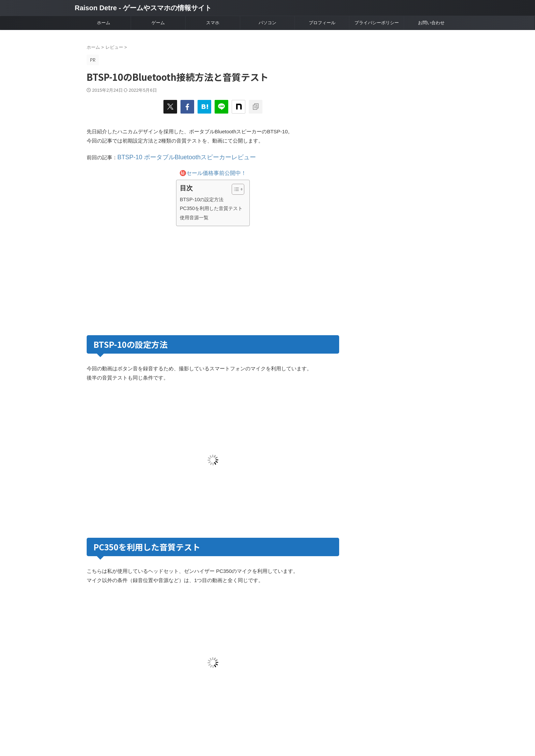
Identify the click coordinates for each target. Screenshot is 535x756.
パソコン (267, 23)
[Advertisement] (149, 278)
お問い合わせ (431, 23)
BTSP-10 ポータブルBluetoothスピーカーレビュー (175, 157)
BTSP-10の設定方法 (202, 198)
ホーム (104, 23)
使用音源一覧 (194, 216)
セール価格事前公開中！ (216, 171)
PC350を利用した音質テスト (211, 207)
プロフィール (322, 23)
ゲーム (158, 23)
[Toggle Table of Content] (235, 188)
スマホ (213, 23)
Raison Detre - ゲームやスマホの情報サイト (143, 8)
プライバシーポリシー (377, 23)
